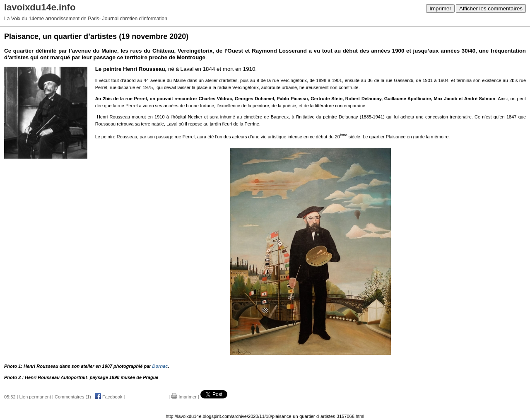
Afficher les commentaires (491, 8)
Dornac (160, 366)
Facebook (108, 397)
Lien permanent (35, 397)
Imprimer (440, 8)
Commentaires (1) (73, 397)
